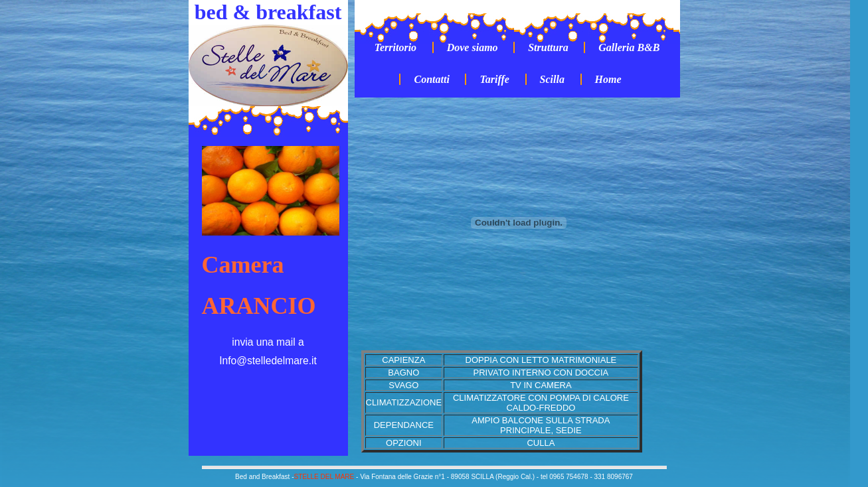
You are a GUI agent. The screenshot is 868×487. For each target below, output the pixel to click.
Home (608, 79)
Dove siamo (473, 47)
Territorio (395, 47)
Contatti (431, 79)
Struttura (548, 47)
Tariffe (494, 79)
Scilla (552, 79)
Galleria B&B (629, 47)
